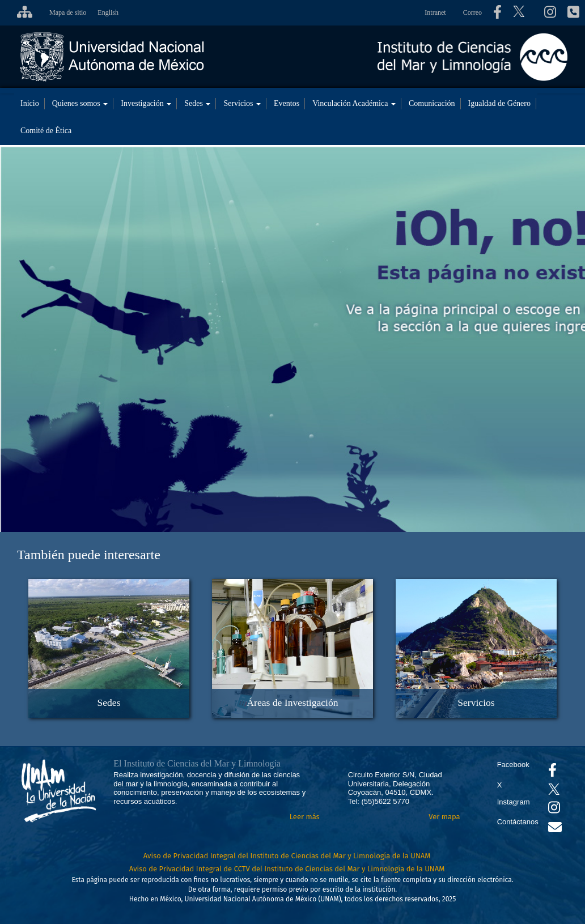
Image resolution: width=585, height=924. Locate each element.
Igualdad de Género (499, 103)
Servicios (242, 103)
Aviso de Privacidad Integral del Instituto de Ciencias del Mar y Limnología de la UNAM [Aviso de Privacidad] (287, 856)
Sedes (197, 103)
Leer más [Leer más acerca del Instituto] (305, 817)
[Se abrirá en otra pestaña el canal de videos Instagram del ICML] (554, 810)
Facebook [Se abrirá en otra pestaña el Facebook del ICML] (513, 765)
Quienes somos (80, 103)
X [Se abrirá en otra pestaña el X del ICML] (500, 785)
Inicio (30, 103)
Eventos (287, 103)
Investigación (146, 103)
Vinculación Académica (354, 103)
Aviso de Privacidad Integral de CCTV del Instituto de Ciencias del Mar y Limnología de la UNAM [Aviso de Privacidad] (287, 869)
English (108, 12)
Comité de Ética (46, 131)
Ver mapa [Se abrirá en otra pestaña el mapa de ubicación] (444, 817)
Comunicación (432, 103)
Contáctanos (518, 822)
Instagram (514, 802)
